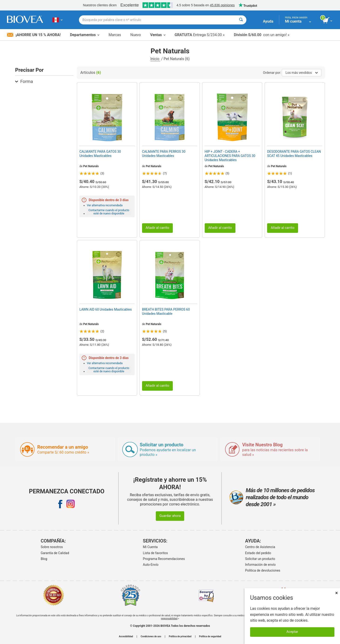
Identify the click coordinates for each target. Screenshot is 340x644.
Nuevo (135, 35)
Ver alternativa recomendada (105, 205)
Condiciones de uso (151, 637)
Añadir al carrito (157, 228)
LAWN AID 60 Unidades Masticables (106, 309)
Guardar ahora (170, 516)
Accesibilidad (126, 637)
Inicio (155, 59)
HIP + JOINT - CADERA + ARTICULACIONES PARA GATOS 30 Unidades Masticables (230, 156)
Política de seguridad (210, 637)
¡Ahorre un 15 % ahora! (34, 35)
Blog (44, 559)
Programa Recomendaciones (164, 559)
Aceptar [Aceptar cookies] (292, 632)
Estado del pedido (258, 553)
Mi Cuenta (150, 547)
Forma (24, 81)
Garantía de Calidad (55, 553)
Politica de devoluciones (263, 570)
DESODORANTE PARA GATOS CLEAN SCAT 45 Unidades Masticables (294, 154)
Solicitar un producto (260, 559)
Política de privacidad (180, 637)
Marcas (115, 35)
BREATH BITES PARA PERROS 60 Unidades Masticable (166, 312)
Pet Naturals (91, 166)
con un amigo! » (262, 35)
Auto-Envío (151, 565)
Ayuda (268, 21)
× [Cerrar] (337, 593)
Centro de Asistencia (260, 547)
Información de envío (260, 565)
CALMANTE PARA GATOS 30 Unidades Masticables (100, 154)
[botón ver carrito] (328, 20)
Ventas (158, 35)
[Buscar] (241, 20)
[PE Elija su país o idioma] (57, 20)
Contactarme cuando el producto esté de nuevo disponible (109, 212)
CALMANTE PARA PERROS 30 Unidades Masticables (164, 154)
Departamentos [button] (85, 35)
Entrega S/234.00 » (200, 35)
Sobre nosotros (52, 547)
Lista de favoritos (155, 553)
